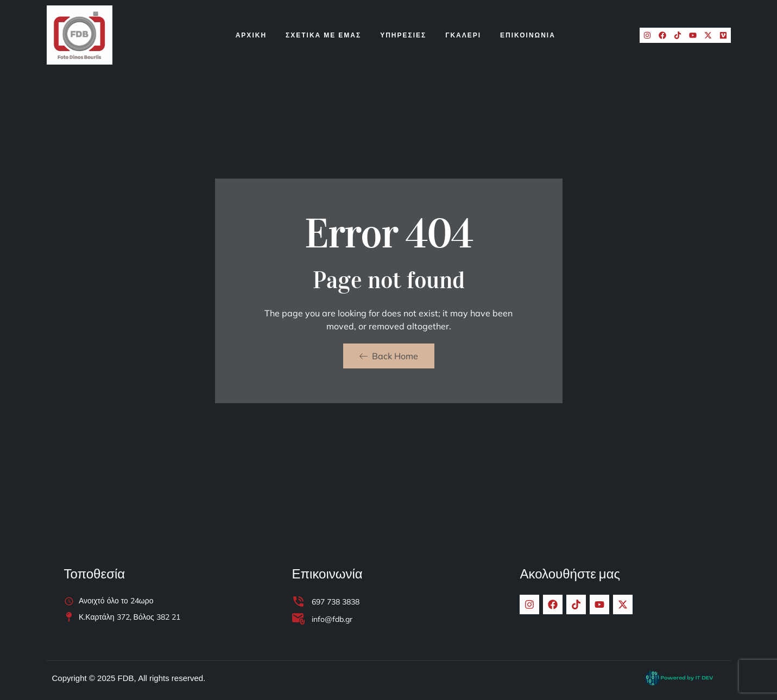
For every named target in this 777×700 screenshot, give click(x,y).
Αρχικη (251, 35)
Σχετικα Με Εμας (323, 35)
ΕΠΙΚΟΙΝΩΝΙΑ (528, 35)
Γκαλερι (463, 35)
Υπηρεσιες (403, 35)
